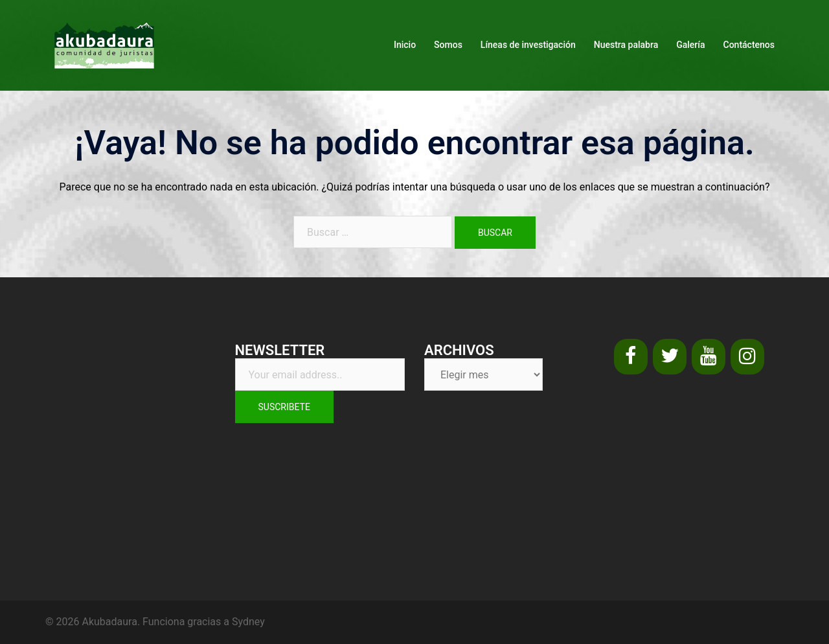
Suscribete (284, 407)
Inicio (405, 45)
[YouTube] (709, 357)
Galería (690, 45)
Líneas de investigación (528, 45)
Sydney (248, 622)
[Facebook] (631, 357)
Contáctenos (749, 45)
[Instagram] (747, 357)
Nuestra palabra (626, 45)
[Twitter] (670, 357)
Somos (448, 45)
